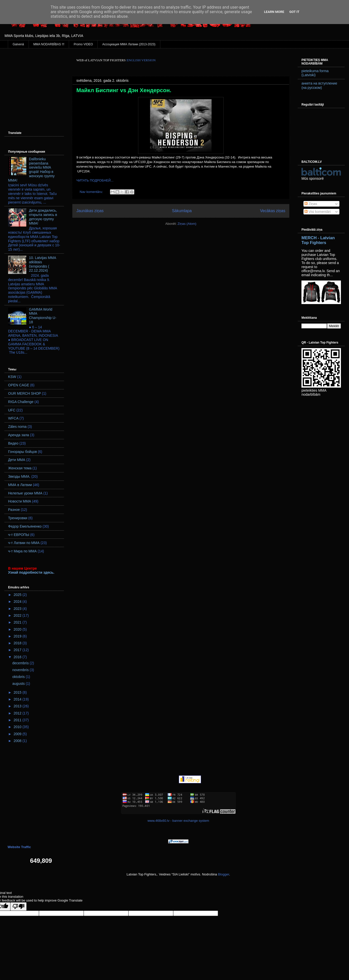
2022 (18, 615)
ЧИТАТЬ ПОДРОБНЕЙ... (95, 180)
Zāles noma (17, 427)
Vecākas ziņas (273, 211)
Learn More (274, 12)
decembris (21, 663)
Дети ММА (17, 460)
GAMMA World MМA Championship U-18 (43, 316)
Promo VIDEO (83, 44)
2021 (18, 622)
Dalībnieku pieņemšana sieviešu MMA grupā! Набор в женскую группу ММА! (31, 170)
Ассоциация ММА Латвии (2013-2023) (129, 44)
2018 (18, 643)
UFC (12, 410)
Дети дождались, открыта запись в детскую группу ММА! (43, 217)
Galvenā (18, 44)
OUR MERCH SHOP (25, 393)
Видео (13, 443)
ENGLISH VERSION (141, 60)
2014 (18, 699)
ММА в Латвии (20, 485)
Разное (14, 510)
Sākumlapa (182, 211)
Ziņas (311, 204)
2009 (18, 734)
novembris (21, 670)
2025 (18, 595)
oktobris (19, 677)
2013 (18, 706)
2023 (18, 609)
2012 (18, 713)
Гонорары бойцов (23, 452)
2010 (18, 727)
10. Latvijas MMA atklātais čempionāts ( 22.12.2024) (43, 264)
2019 (18, 636)
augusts (19, 684)
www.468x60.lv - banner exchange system (178, 821)
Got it (294, 12)
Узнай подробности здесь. (31, 572)
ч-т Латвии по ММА (24, 543)
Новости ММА (20, 501)
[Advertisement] (34, 83)
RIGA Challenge (21, 402)
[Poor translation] (18, 906)
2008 (18, 741)
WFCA (13, 418)
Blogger (224, 874)
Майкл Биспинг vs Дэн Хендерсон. (124, 90)
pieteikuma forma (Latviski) (315, 73)
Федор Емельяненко (25, 526)
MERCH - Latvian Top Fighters (318, 240)
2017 (18, 650)
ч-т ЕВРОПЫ (19, 535)
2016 (18, 657)
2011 (18, 720)
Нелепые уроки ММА (25, 493)
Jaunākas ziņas (90, 211)
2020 (18, 629)
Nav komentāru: (92, 192)
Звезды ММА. (19, 476)
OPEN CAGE (19, 385)
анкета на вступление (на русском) (319, 85)
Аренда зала (19, 435)
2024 (18, 602)
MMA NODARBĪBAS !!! (49, 44)
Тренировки (18, 518)
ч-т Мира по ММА (22, 551)
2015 (18, 692)
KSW (12, 377)
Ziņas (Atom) (187, 224)
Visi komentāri (318, 212)
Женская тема (20, 468)
